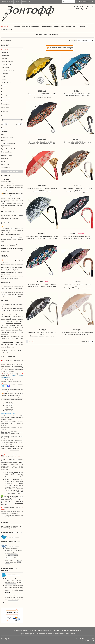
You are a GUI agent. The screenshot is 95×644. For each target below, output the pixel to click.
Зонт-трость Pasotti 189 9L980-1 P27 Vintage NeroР (77, 285)
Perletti (5, 79)
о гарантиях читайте (13, 296)
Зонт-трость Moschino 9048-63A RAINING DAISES (42, 237)
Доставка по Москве (35, 630)
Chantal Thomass (8, 61)
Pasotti (4, 76)
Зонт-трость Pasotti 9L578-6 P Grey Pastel (77, 142)
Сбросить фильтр (12, 172)
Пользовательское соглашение (71, 630)
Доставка (17, 2)
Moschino (5, 73)
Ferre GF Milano (7, 64)
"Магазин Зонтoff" (88, 639)
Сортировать (73, 40)
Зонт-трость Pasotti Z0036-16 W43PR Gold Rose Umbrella (42, 189)
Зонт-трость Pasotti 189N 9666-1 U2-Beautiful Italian (42, 333)
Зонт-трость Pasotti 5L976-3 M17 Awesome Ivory (77, 333)
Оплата (25, 2)
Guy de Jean (6, 67)
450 (6, 124)
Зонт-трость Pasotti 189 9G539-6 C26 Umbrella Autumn (77, 189)
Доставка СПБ (48, 630)
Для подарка (82, 26)
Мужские (36, 26)
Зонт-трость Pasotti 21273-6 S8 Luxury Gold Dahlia (42, 95)
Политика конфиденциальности (64, 634)
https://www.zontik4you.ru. (8, 183)
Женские (26, 26)
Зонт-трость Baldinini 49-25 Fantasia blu (77, 94)
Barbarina (5, 55)
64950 (20, 124)
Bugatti (4, 58)
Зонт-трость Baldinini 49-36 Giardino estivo (42, 285)
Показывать (85, 341)
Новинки (17, 26)
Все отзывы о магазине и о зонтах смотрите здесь (12, 527)
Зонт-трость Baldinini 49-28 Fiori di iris (42, 142)
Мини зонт (71, 26)
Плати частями (7, 2)
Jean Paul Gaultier (8, 70)
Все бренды (6, 26)
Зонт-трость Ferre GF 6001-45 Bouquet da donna (77, 237)
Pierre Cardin (7, 82)
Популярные (47, 26)
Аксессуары (7, 29)
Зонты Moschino (15, 450)
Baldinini (5, 52)
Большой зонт (59, 26)
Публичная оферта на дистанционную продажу (36, 634)
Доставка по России (20, 630)
